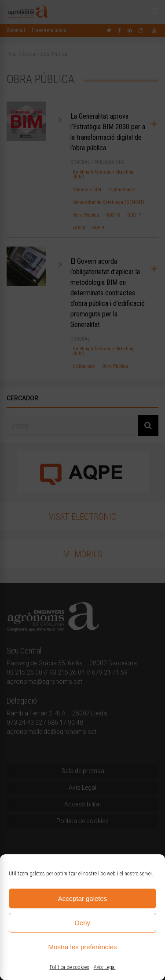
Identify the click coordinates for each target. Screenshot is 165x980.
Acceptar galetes (83, 898)
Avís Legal (105, 967)
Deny (82, 923)
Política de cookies (70, 967)
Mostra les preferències (83, 947)
